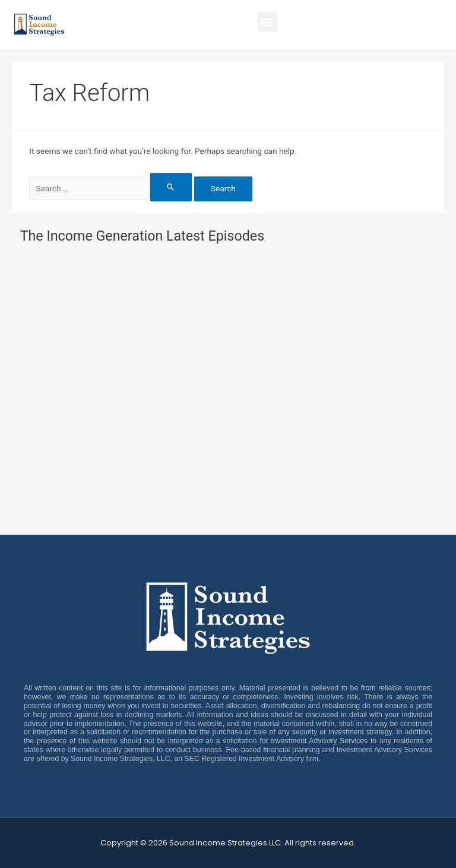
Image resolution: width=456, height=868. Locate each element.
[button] (267, 22)
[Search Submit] (171, 187)
